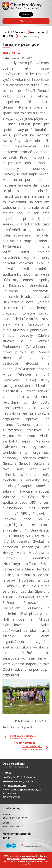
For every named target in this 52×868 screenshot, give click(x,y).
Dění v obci (20, 32)
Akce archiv (37, 32)
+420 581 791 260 (17, 785)
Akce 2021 (9, 36)
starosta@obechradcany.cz (26, 790)
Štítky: (7, 53)
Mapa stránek (14, 859)
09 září (16, 53)
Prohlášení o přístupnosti (33, 859)
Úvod (6, 32)
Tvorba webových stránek (27, 861)
